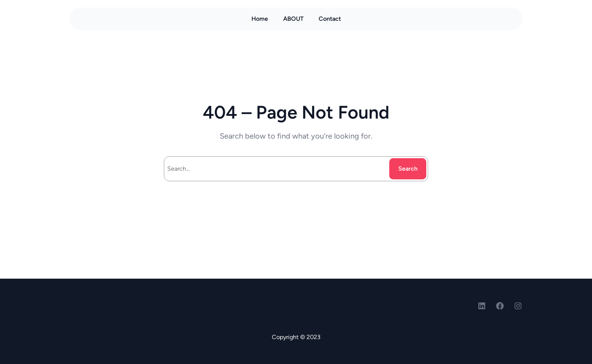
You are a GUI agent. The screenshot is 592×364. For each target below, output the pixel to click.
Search (408, 169)
